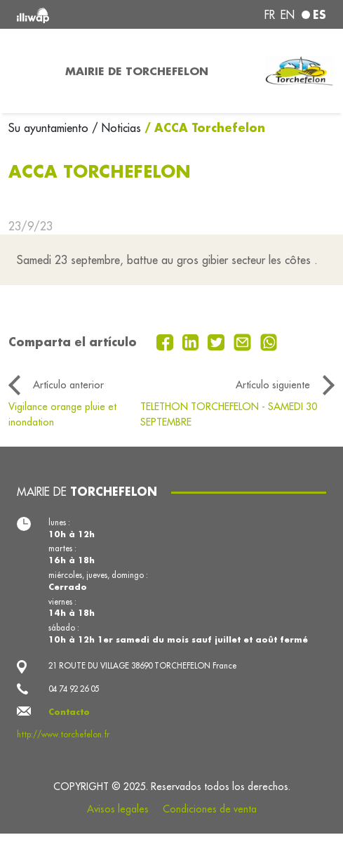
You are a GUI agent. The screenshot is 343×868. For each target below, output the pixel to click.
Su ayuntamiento (50, 128)
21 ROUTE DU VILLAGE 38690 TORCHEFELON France (142, 666)
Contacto (69, 712)
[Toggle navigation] (28, 71)
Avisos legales (118, 809)
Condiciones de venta (210, 809)
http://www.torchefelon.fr (63, 735)
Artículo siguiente (273, 385)
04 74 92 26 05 (74, 689)
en (288, 15)
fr (270, 15)
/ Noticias (116, 128)
